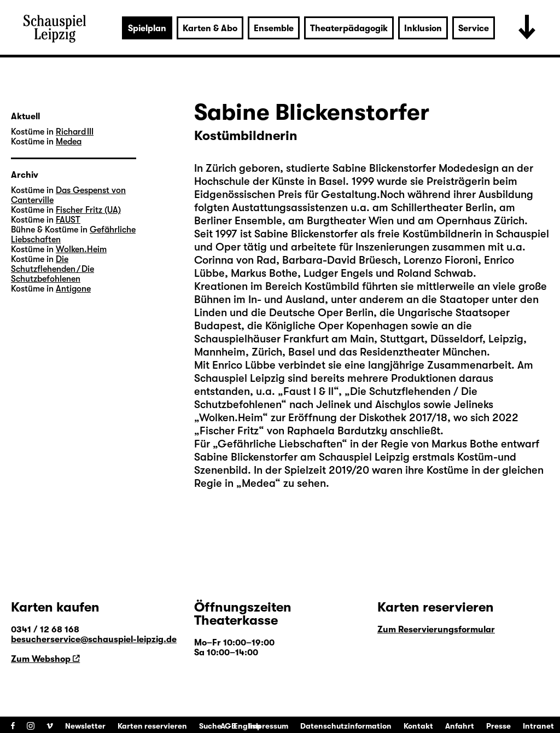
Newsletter (85, 726)
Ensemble (274, 28)
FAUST (68, 220)
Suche (210, 726)
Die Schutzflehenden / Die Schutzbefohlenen (52, 269)
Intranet (538, 726)
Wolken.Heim (81, 249)
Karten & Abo (210, 28)
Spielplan (147, 28)
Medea (69, 142)
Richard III (75, 132)
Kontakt (418, 726)
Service (474, 28)
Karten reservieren (152, 726)
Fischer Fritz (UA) (88, 210)
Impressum (268, 726)
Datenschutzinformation (346, 726)
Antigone (73, 289)
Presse (498, 726)
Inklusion (423, 28)
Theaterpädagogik (349, 28)
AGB (228, 726)
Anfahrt (460, 726)
